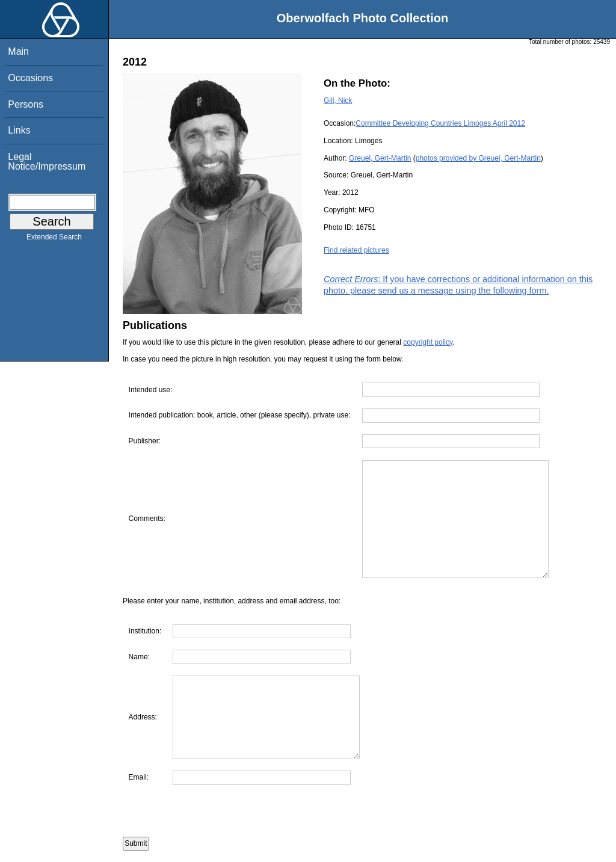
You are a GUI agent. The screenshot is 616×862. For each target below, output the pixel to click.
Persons (26, 104)
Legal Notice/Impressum (47, 162)
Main (18, 51)
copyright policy (428, 342)
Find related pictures (356, 250)
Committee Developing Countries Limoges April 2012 (440, 123)
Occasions (30, 78)
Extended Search (54, 239)
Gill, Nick (338, 100)
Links (19, 130)
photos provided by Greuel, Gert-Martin (478, 158)
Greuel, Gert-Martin (380, 158)
